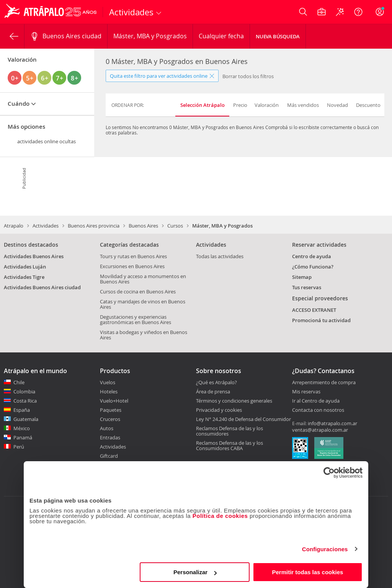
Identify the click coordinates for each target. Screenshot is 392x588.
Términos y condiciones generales (234, 401)
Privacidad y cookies (219, 410)
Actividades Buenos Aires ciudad (42, 287)
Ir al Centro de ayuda (316, 401)
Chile (19, 382)
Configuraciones (325, 549)
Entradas (110, 437)
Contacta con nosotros (318, 410)
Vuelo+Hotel (114, 401)
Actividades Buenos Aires (34, 256)
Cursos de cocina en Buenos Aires (138, 292)
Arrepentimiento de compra (324, 383)
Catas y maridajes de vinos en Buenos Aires (143, 304)
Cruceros (110, 419)
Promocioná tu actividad (321, 320)
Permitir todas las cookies (307, 572)
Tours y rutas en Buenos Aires (133, 256)
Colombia (24, 391)
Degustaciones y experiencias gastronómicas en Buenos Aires (136, 319)
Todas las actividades (220, 256)
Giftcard (109, 456)
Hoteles (109, 391)
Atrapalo (14, 226)
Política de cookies (220, 516)
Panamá (23, 437)
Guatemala (26, 419)
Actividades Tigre (24, 277)
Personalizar (195, 572)
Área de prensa (213, 391)
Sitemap (302, 277)
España (22, 410)
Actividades (46, 226)
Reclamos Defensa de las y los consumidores (229, 431)
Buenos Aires (143, 226)
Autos (107, 428)
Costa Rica (25, 401)
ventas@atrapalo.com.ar (320, 430)
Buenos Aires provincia (94, 226)
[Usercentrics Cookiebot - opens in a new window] (329, 473)
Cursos (175, 226)
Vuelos (108, 382)
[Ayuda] (358, 12)
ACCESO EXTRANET (314, 310)
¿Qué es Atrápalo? (216, 382)
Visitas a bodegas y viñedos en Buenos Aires (144, 335)
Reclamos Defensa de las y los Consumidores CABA (229, 446)
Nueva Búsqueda (278, 36)
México (22, 428)
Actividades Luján (25, 267)
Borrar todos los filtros (248, 76)
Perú (19, 447)
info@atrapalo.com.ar (332, 423)
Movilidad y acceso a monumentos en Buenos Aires (143, 279)
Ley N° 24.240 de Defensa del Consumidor (243, 419)
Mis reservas (306, 392)
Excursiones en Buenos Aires (132, 266)
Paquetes (111, 410)
